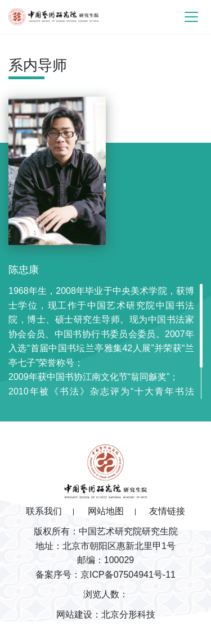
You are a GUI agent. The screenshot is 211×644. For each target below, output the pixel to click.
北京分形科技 (128, 614)
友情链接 (167, 511)
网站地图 (106, 511)
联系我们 (44, 511)
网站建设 (74, 614)
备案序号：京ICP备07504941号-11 (105, 575)
